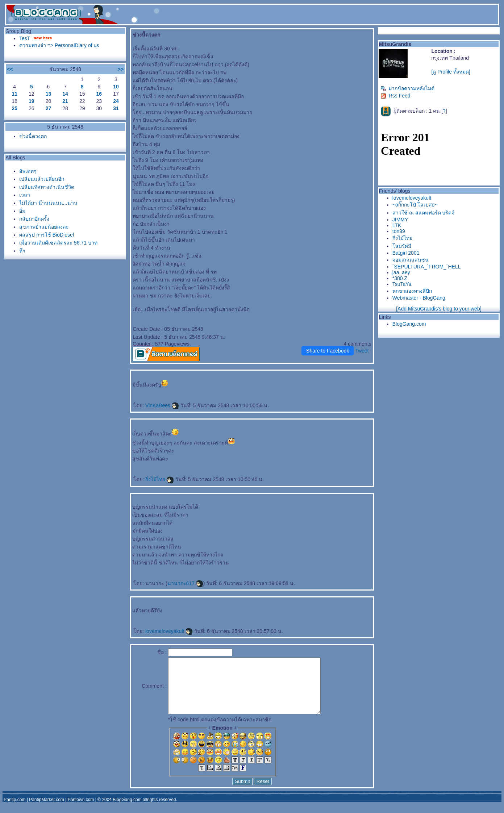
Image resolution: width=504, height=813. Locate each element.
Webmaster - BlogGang (419, 298)
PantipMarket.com (47, 810)
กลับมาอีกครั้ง (34, 219)
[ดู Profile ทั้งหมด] (451, 72)
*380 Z (400, 278)
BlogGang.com (409, 324)
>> (121, 69)
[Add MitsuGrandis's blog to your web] (439, 309)
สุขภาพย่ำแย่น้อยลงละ (44, 227)
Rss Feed (395, 96)
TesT (25, 38)
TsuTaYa (402, 284)
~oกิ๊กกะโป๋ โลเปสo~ (415, 205)
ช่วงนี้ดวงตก (33, 136)
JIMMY (400, 220)
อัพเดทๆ (28, 171)
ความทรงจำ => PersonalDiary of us (59, 45)
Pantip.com (14, 810)
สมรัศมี (402, 246)
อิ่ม (22, 211)
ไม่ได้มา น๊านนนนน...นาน (48, 203)
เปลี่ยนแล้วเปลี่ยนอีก (42, 179)
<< (10, 69)
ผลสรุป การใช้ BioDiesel (47, 235)
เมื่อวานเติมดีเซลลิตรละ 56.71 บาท (58, 243)
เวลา (25, 195)
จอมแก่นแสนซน (411, 260)
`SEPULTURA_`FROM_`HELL (427, 267)
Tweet (362, 351)
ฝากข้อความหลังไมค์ (407, 88)
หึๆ (22, 251)
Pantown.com (81, 810)
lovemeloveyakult (169, 631)
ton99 (399, 231)
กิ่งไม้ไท (160, 479)
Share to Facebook (328, 351)
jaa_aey (401, 272)
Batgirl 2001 (406, 253)
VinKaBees (162, 405)
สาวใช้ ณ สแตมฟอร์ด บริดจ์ (424, 213)
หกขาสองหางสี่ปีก (412, 291)
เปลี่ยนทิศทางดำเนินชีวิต (47, 187)
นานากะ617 (185, 583)
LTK (397, 225)
